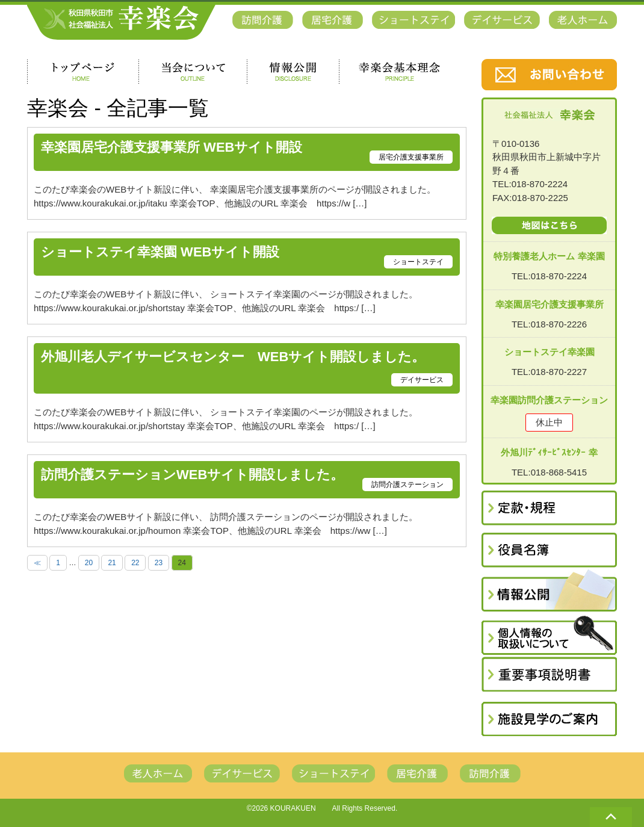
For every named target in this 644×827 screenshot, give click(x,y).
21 (112, 563)
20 (89, 563)
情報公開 (293, 72)
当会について (193, 72)
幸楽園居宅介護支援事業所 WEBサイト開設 (172, 148)
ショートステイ (418, 262)
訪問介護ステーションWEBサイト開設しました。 (192, 475)
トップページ (83, 72)
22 (135, 563)
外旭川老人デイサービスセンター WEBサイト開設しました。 (233, 357)
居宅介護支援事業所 (411, 157)
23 (159, 563)
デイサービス (422, 380)
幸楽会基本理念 (400, 72)
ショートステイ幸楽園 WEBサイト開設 (160, 252)
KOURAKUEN (293, 808)
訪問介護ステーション (407, 485)
